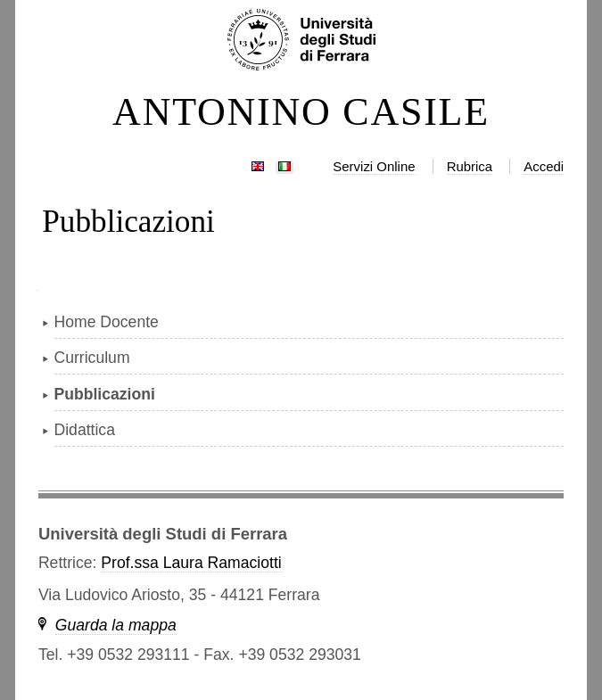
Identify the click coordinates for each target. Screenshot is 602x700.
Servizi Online (374, 166)
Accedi (544, 166)
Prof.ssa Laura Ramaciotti (191, 563)
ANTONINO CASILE (301, 112)
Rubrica (470, 166)
